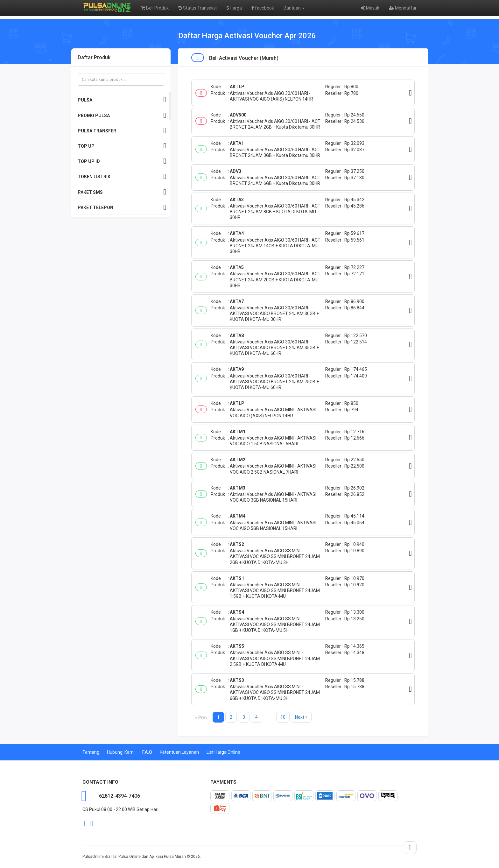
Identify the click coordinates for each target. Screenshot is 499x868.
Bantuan (294, 8)
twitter (92, 823)
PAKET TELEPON (122, 207)
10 (283, 717)
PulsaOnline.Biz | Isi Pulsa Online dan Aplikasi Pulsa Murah (134, 857)
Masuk (370, 8)
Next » (301, 717)
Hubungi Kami (121, 752)
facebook (263, 8)
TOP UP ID (122, 161)
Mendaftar (403, 8)
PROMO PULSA (122, 115)
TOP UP (122, 146)
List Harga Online (223, 752)
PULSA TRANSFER (122, 131)
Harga (234, 8)
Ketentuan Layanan (179, 752)
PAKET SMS (122, 192)
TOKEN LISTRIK (122, 176)
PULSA (122, 100)
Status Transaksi (197, 8)
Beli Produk (155, 8)
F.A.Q (147, 752)
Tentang (91, 752)
